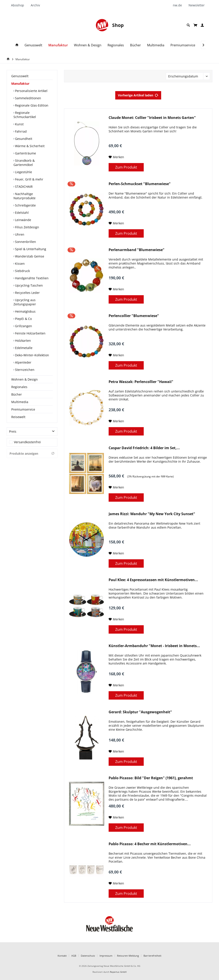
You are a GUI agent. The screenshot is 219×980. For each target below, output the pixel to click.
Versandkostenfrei (27, 442)
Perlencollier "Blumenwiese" (134, 316)
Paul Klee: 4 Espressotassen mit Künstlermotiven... (153, 580)
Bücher (17, 394)
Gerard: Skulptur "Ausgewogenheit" (140, 712)
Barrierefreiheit (152, 956)
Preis (13, 431)
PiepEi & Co (23, 319)
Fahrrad (20, 131)
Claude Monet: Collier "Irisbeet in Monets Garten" (152, 118)
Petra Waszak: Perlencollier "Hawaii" (141, 382)
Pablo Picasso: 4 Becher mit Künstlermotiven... (150, 844)
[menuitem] (19, 5)
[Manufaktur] (58, 45)
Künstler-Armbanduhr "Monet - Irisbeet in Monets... (154, 646)
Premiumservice (23, 409)
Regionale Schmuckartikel (25, 115)
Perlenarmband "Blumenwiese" (137, 250)
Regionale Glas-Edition (31, 105)
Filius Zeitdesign (27, 227)
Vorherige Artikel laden (138, 95)
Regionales (19, 387)
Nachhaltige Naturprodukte (25, 196)
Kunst (19, 124)
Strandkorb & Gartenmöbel (24, 163)
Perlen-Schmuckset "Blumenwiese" (140, 184)
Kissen (19, 264)
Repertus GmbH (118, 972)
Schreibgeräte (25, 205)
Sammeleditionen (28, 98)
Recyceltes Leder (27, 293)
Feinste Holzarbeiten (30, 333)
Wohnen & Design (25, 379)
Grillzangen (23, 326)
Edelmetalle (23, 348)
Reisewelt (18, 417)
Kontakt (62, 956)
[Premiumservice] (183, 45)
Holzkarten (23, 341)
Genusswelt (20, 76)
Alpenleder (23, 362)
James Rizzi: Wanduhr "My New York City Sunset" (152, 514)
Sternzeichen (24, 370)
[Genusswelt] (33, 45)
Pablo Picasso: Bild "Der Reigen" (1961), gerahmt (151, 778)
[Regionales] (116, 45)
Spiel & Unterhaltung (30, 249)
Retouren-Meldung (128, 956)
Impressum (106, 956)
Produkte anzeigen (32, 453)
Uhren (19, 234)
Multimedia (20, 402)
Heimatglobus (25, 311)
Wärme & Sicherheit (29, 146)
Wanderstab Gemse (29, 256)
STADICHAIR (23, 187)
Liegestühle (23, 172)
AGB (74, 956)
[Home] (9, 59)
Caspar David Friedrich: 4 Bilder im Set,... (144, 448)
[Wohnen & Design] (88, 45)
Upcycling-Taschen (28, 285)
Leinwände (23, 220)
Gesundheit (23, 139)
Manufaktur (20, 84)
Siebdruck (22, 271)
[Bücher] (135, 45)
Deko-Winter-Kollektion (32, 355)
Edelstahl (21, 213)
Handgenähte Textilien (31, 278)
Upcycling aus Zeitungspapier (25, 302)
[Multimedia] (156, 45)
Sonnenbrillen (25, 242)
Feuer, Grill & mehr (29, 179)
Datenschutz (88, 956)
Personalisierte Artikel (31, 91)
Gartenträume (25, 153)
